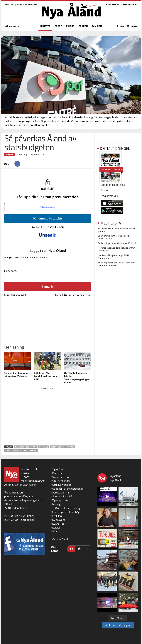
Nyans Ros (58, 524)
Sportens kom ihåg (63, 496)
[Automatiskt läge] (71, 549)
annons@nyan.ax (26, 485)
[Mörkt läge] (87, 549)
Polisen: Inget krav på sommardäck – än (118, 243)
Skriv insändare (61, 477)
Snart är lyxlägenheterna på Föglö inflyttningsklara (114, 237)
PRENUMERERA (129, 5)
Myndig (56, 504)
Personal (57, 473)
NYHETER (45, 26)
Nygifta (56, 527)
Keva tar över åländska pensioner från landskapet (116, 249)
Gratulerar (58, 516)
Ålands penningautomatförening (21, 451)
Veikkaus (70, 447)
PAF (34, 447)
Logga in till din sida (113, 185)
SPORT (58, 26)
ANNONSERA (113, 5)
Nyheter (9, 155)
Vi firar (56, 531)
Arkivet (105, 190)
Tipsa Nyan (58, 469)
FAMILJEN (97, 26)
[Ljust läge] (79, 549)
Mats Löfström (22, 447)
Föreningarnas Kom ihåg (66, 512)
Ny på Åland (59, 520)
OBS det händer (61, 481)
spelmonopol (57, 447)
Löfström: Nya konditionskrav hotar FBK (46, 376)
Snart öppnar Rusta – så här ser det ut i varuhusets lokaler (117, 264)
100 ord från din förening (66, 508)
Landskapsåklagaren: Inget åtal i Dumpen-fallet (113, 257)
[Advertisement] (48, 417)
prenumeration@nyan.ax (19, 496)
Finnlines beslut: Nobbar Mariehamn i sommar (116, 230)
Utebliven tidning (62, 485)
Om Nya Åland (60, 539)
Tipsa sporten (60, 500)
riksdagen (43, 447)
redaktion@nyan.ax (33, 481)
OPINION (83, 26)
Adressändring (61, 492)
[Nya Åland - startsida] (72, 20)
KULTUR (70, 26)
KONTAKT (10, 5)
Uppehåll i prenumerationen (68, 489)
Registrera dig (109, 196)
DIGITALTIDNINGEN (27, 5)
